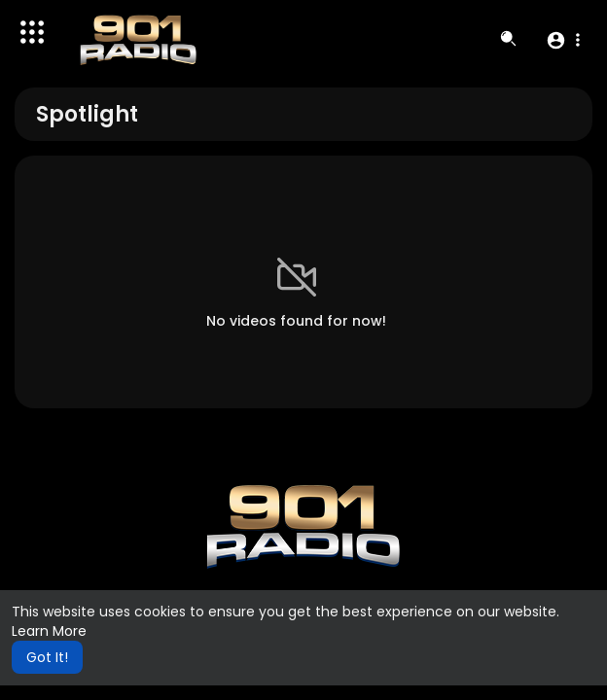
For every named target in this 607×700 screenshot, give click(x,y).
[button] (563, 40)
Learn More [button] (49, 631)
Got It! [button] (47, 657)
